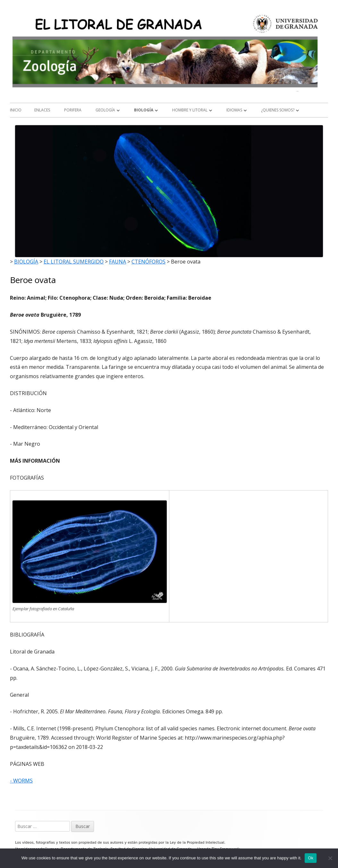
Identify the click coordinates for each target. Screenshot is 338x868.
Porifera (73, 110)
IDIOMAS (234, 110)
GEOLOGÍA (105, 110)
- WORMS (21, 781)
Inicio (16, 110)
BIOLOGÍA (144, 110)
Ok (311, 858)
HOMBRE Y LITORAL (190, 110)
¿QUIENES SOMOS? (278, 110)
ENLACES (42, 110)
